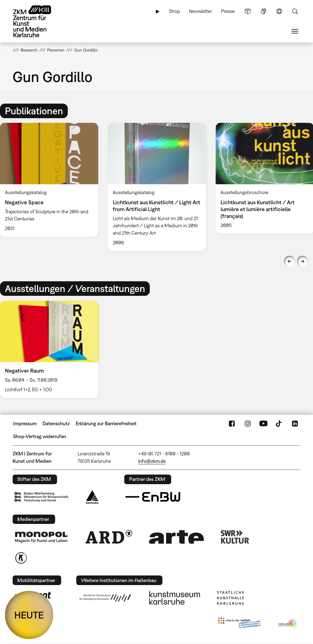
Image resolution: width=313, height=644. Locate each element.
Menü (295, 31)
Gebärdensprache (263, 11)
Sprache (279, 11)
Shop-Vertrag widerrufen (40, 436)
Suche (295, 11)
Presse (228, 11)
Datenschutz (56, 423)
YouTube (263, 424)
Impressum (25, 423)
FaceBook (232, 424)
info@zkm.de (152, 461)
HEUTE (29, 615)
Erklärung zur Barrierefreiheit (106, 423)
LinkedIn (295, 424)
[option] (157, 187)
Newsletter (201, 11)
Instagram (248, 424)
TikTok (279, 424)
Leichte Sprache (248, 11)
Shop (174, 11)
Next (303, 261)
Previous (289, 261)
